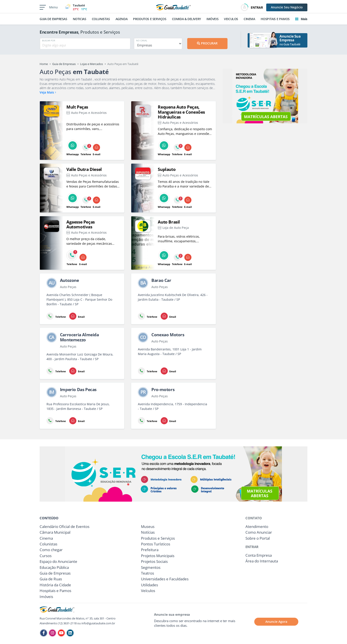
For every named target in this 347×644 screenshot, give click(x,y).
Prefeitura (150, 550)
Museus (148, 526)
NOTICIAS (80, 19)
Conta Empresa (259, 555)
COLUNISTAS (101, 19)
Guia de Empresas (64, 64)
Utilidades (149, 585)
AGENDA (122, 19)
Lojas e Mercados (92, 64)
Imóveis (46, 597)
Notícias (148, 532)
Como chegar (51, 550)
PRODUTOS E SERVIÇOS (150, 19)
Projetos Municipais (158, 556)
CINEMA (249, 19)
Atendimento (257, 526)
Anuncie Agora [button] (276, 622)
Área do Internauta (262, 561)
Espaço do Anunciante (58, 561)
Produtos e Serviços (158, 538)
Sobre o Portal (258, 538)
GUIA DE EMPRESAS (53, 19)
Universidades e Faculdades (165, 579)
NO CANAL (142, 40)
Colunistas (48, 544)
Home (44, 64)
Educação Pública (54, 567)
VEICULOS (231, 19)
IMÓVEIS (212, 19)
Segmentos (151, 567)
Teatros (147, 573)
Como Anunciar (259, 532)
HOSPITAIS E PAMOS (275, 19)
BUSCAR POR (49, 40)
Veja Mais (48, 92)
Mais (301, 19)
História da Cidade (55, 585)
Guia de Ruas (51, 579)
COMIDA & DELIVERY (186, 19)
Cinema (46, 538)
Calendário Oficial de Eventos (65, 526)
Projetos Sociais (154, 561)
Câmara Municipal (55, 532)
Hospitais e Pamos (55, 591)
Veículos (148, 591)
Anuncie (287, 7)
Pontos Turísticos (156, 544)
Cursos (46, 556)
